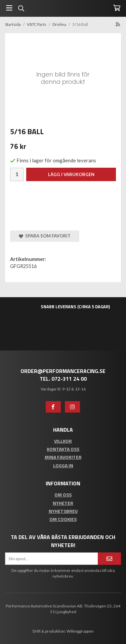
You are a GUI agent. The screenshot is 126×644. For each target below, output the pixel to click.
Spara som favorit (45, 236)
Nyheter (63, 503)
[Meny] (9, 8)
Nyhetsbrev (63, 511)
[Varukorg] (117, 8)
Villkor (63, 441)
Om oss (63, 495)
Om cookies (63, 519)
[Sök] (21, 8)
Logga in (63, 465)
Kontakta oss (63, 449)
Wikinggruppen (80, 631)
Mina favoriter (63, 457)
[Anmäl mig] (109, 559)
